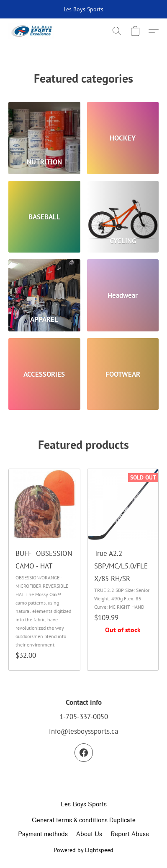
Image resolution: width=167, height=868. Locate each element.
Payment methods (43, 834)
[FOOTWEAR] (123, 374)
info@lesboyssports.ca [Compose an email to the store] (83, 731)
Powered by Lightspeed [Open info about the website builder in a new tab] (84, 850)
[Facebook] (84, 753)
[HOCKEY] (123, 138)
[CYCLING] (123, 217)
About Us (89, 834)
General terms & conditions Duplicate (84, 820)
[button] (32, 31)
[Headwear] (123, 295)
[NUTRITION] (44, 138)
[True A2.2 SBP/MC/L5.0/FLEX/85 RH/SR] (123, 570)
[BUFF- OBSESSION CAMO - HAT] (44, 570)
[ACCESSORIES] (44, 374)
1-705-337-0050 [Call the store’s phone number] (84, 717)
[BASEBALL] (44, 217)
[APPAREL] (44, 295)
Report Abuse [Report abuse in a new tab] (130, 834)
